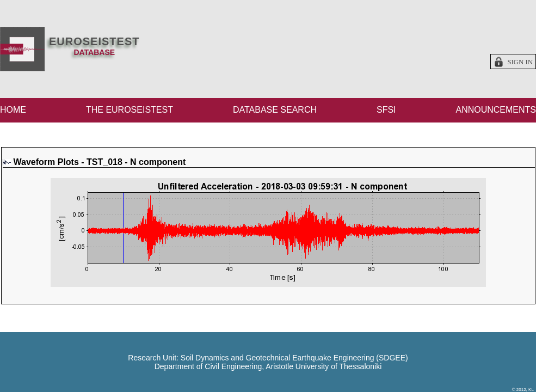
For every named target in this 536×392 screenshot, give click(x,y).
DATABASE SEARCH (275, 110)
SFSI (386, 110)
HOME (13, 110)
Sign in (520, 62)
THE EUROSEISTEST (130, 110)
